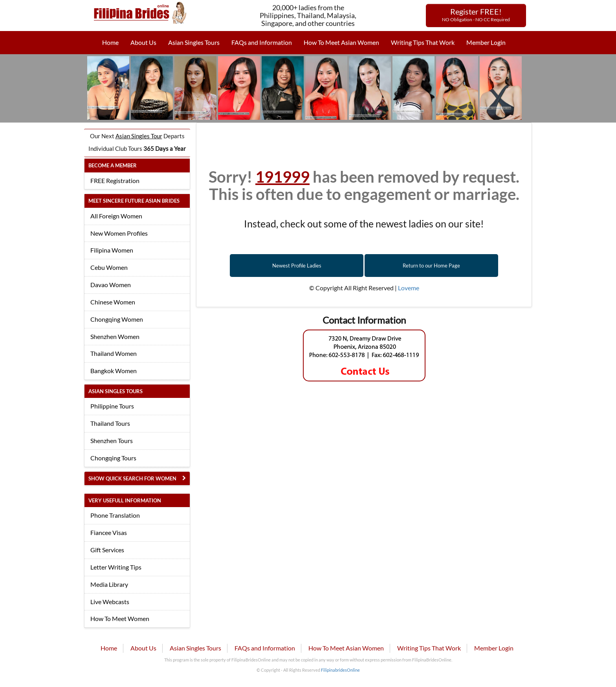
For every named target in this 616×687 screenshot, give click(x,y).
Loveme (409, 288)
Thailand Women (114, 353)
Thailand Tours (110, 423)
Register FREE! (476, 15)
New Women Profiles (119, 233)
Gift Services (107, 550)
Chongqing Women (117, 319)
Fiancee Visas (109, 532)
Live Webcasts (110, 602)
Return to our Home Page (431, 266)
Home (110, 42)
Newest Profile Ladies (297, 266)
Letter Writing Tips (116, 567)
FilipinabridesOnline (340, 670)
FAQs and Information (262, 42)
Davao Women (111, 285)
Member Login (486, 42)
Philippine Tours (112, 406)
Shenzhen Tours (112, 441)
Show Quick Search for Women (132, 478)
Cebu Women (109, 267)
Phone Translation (115, 515)
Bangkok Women (114, 371)
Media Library (109, 584)
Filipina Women (112, 250)
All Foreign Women (116, 216)
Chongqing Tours (113, 458)
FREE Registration (115, 180)
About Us (143, 42)
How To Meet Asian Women (341, 42)
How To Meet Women (120, 618)
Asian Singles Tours (194, 42)
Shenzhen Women (115, 336)
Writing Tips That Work (423, 42)
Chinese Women (113, 302)
